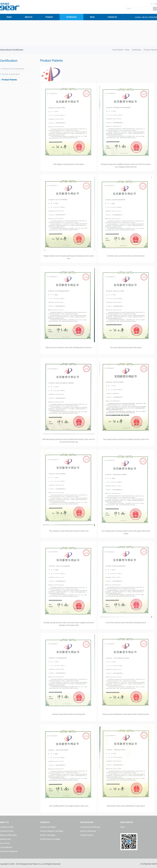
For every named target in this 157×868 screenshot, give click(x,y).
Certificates (137, 50)
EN (156, 4)
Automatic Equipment (9, 851)
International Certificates (12, 69)
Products (49, 17)
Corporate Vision (7, 831)
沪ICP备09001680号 (149, 864)
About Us (29, 17)
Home (9, 17)
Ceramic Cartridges (48, 827)
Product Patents (8, 80)
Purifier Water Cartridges (50, 839)
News (92, 17)
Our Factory (5, 843)
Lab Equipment (6, 847)
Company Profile (7, 827)
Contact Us (112, 17)
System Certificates (10, 74)
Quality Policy (5, 839)
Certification (71, 17)
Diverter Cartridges (48, 835)
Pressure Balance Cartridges (52, 831)
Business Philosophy (8, 835)
